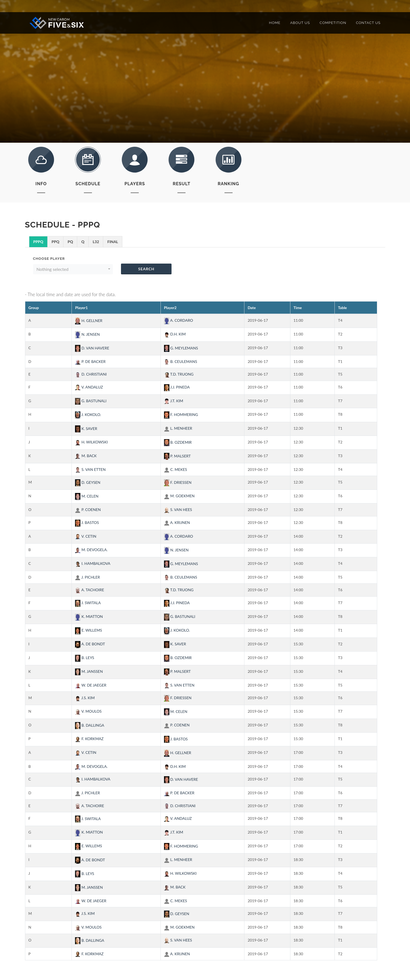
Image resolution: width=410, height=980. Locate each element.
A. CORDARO (179, 320)
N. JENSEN (87, 334)
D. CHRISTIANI (91, 374)
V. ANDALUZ (89, 387)
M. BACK (86, 456)
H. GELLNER (89, 321)
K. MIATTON (89, 616)
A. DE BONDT (90, 644)
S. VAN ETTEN (90, 469)
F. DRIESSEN (178, 482)
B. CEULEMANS (181, 361)
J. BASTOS (87, 522)
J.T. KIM (174, 401)
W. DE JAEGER (91, 685)
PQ (70, 242)
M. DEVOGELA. (91, 550)
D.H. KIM (175, 334)
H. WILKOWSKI (91, 442)
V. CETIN (86, 536)
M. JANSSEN (89, 671)
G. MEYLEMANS (181, 348)
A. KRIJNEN (177, 522)
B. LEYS (85, 658)
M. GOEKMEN (179, 496)
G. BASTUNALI (91, 401)
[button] (73, 269)
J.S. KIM (85, 698)
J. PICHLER (87, 577)
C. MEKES (176, 469)
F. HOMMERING (181, 414)
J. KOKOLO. (88, 414)
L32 (96, 242)
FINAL (113, 242)
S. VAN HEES (178, 510)
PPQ (56, 242)
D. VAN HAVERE (92, 348)
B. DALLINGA (90, 725)
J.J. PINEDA (177, 387)
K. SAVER (86, 428)
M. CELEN (87, 496)
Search (146, 269)
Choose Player (49, 259)
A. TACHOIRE (90, 590)
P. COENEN (88, 510)
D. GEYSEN (88, 482)
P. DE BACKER (90, 361)
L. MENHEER (178, 428)
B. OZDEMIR (178, 442)
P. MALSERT (177, 456)
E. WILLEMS (88, 630)
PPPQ (38, 242)
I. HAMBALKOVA (93, 563)
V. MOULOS (88, 711)
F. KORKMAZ (89, 739)
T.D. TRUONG (179, 374)
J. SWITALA (88, 603)
